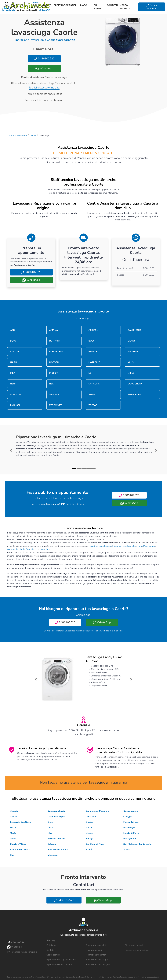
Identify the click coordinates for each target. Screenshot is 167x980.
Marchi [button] (85, 5)
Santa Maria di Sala (58, 850)
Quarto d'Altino (18, 844)
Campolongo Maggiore (97, 811)
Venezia (14, 811)
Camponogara (131, 811)
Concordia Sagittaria (20, 822)
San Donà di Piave (95, 844)
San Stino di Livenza (20, 850)
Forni (140, 546)
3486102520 (44, 59)
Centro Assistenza (18, 135)
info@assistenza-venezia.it (22, 952)
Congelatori (32, 549)
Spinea (127, 850)
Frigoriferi (117, 546)
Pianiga (89, 839)
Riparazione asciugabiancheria (61, 960)
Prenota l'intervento (152, 7)
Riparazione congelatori (97, 945)
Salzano (52, 844)
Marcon (89, 828)
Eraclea (89, 822)
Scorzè (89, 850)
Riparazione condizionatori (59, 965)
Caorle (33, 135)
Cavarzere (91, 817)
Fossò (13, 828)
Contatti (112, 5)
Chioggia (128, 817)
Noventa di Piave (56, 839)
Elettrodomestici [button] (65, 5)
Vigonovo (53, 855)
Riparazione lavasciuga (97, 960)
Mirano (89, 833)
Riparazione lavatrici (134, 945)
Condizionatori (130, 546)
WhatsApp (44, 68)
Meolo (13, 833)
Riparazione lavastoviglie (98, 965)
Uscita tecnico (125, 7)
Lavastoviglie (105, 546)
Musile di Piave (131, 833)
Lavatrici (94, 546)
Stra (12, 855)
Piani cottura (149, 546)
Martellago (129, 828)
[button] (11, 450)
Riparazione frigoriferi (96, 955)
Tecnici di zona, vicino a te (44, 88)
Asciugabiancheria (16, 549)
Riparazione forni (94, 950)
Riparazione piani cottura (137, 950)
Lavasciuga (45, 549)
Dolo (50, 822)
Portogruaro (130, 839)
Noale (13, 839)
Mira (50, 833)
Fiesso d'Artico (131, 822)
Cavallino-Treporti (57, 817)
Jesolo (51, 828)
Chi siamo (97, 7)
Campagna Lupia (56, 811)
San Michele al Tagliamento (138, 844)
